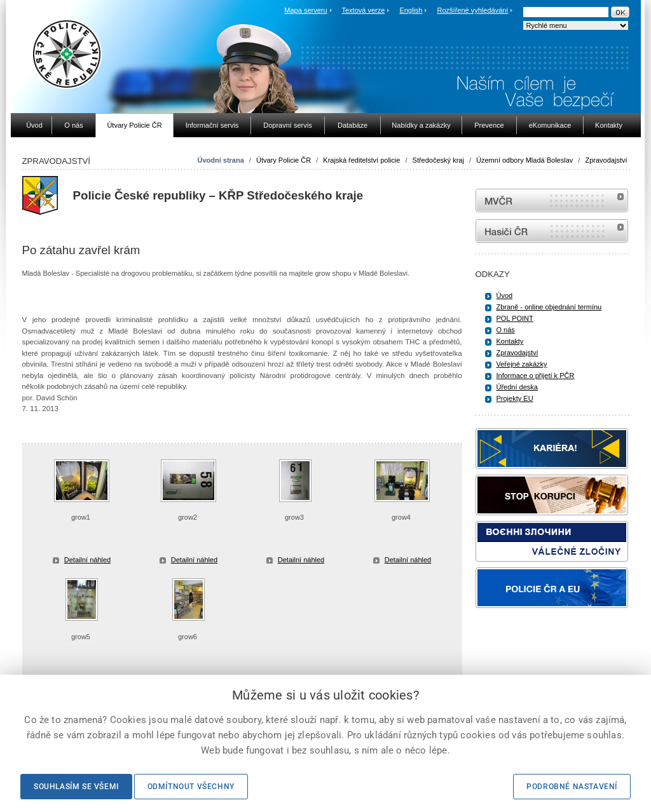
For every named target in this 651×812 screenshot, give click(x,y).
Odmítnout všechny (191, 787)
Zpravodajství (606, 160)
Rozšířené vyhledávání (473, 10)
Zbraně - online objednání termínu (549, 307)
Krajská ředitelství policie (361, 160)
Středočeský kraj (438, 160)
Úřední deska (517, 387)
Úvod (505, 295)
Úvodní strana (220, 160)
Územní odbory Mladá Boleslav (524, 160)
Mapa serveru (305, 10)
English (411, 10)
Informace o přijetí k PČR (536, 376)
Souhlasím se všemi (76, 787)
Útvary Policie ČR (284, 160)
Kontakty (510, 341)
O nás (506, 330)
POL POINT (515, 318)
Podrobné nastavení (572, 787)
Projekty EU (515, 398)
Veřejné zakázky (522, 364)
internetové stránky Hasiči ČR (552, 231)
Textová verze (363, 10)
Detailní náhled (87, 560)
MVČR (552, 200)
